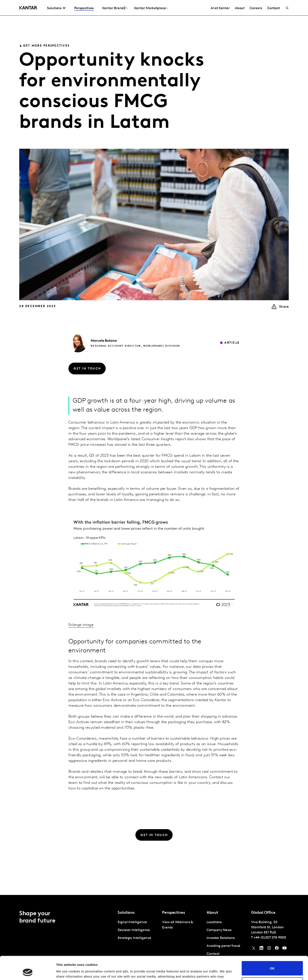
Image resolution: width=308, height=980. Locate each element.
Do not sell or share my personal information (272, 962)
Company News (219, 930)
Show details (66, 972)
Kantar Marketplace (150, 8)
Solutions (54, 8)
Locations (214, 922)
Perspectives (84, 8)
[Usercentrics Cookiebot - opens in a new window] (28, 972)
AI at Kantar (220, 8)
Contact (273, 8)
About (240, 8)
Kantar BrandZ (114, 8)
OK (272, 946)
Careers (256, 8)
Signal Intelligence (132, 922)
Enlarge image (81, 625)
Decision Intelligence (134, 930)
